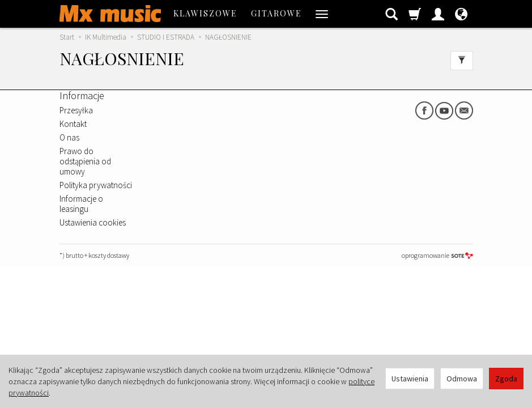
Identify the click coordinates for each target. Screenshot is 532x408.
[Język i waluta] (461, 14)
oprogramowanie (437, 255)
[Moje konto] (438, 14)
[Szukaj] (391, 14)
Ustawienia (410, 379)
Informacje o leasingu (81, 204)
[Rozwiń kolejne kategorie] (322, 14)
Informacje (82, 95)
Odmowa (462, 379)
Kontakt (73, 124)
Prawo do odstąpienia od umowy (85, 161)
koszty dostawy (109, 255)
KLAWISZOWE (205, 13)
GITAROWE (276, 13)
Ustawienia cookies (93, 222)
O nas (69, 137)
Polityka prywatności (96, 185)
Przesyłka (76, 110)
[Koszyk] (415, 14)
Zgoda (506, 379)
